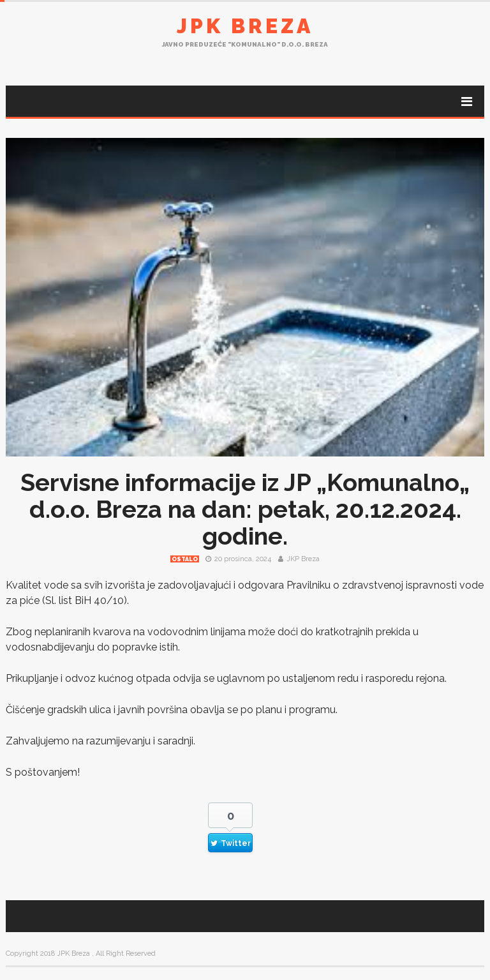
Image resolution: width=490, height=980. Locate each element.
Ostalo (185, 559)
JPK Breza (245, 26)
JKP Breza (303, 559)
